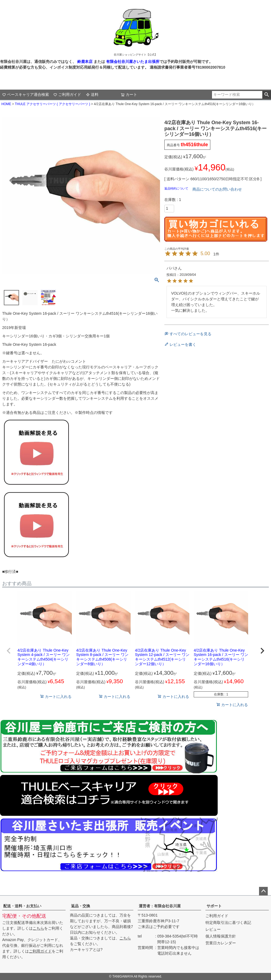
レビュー (213, 929)
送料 (92, 94)
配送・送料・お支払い (22, 906)
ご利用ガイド (67, 94)
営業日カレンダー (221, 943)
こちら (38, 928)
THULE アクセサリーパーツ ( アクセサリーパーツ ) (52, 104)
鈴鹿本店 (85, 62)
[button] (9, 651)
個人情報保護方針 (221, 936)
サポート (214, 906)
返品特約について (177, 188)
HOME (6, 104)
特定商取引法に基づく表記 (228, 923)
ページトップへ (263, 891)
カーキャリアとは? (86, 950)
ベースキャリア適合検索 (26, 94)
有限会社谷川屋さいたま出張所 (132, 62)
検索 (267, 95)
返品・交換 (81, 906)
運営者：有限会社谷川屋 (160, 906)
